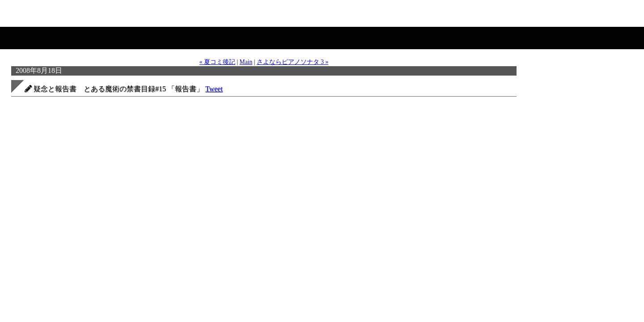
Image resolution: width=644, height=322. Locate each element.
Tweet (214, 89)
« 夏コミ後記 (217, 62)
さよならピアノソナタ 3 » (292, 62)
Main (246, 62)
